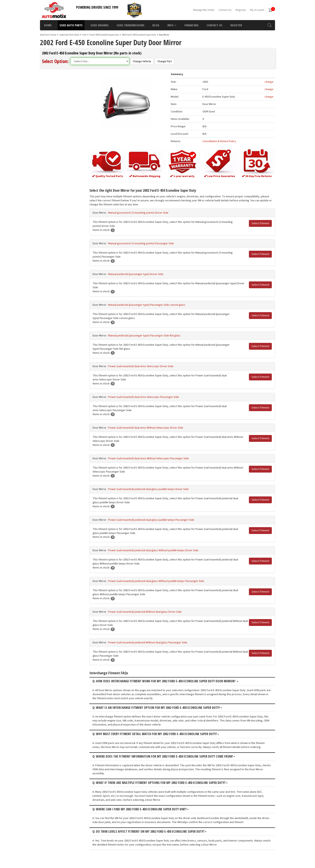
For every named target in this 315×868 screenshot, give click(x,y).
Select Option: (55, 61)
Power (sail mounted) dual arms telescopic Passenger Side (144, 397)
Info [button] (172, 25)
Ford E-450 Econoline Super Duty (104, 35)
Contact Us (225, 10)
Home (48, 25)
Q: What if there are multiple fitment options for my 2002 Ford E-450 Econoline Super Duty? (160, 783)
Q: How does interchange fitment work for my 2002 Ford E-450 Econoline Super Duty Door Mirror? (165, 681)
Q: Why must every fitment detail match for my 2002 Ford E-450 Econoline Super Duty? (156, 734)
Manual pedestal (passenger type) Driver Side (136, 274)
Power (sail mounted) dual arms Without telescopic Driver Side (146, 428)
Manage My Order (204, 10)
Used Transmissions (131, 25)
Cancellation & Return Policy (219, 141)
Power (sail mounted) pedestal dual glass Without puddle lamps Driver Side (153, 550)
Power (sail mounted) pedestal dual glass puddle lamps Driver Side (148, 489)
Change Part (165, 61)
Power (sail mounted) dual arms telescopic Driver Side (141, 366)
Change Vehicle (142, 61)
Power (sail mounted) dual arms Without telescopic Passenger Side (149, 458)
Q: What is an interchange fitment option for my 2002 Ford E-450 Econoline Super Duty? (157, 708)
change (269, 82)
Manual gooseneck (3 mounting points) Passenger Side (141, 243)
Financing (191, 25)
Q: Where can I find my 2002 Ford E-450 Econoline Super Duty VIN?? (141, 809)
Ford (84, 35)
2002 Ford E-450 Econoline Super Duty (139, 35)
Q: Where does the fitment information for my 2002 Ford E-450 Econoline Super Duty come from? (164, 757)
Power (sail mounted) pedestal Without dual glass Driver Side (145, 612)
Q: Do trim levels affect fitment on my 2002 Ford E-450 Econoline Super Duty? (149, 832)
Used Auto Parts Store (69, 35)
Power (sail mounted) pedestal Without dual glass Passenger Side (148, 643)
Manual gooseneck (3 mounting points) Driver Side (138, 213)
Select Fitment (260, 223)
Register (241, 10)
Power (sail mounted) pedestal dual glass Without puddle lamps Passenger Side (156, 581)
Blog (156, 25)
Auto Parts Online (48, 35)
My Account (257, 10)
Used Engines (100, 25)
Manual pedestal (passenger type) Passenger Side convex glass (147, 305)
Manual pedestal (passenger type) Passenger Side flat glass (144, 336)
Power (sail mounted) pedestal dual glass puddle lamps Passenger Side (151, 520)
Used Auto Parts (71, 25)
